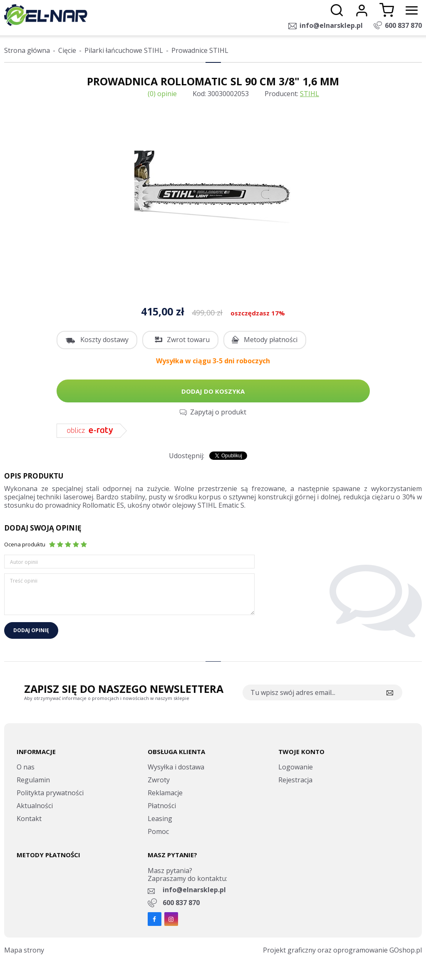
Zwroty (159, 780)
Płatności (162, 806)
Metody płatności (271, 340)
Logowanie (296, 767)
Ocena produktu (25, 544)
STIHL (310, 94)
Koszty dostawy (104, 340)
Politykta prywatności (50, 793)
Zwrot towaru (188, 340)
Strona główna (27, 50)
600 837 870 (403, 25)
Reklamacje (165, 793)
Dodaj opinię (31, 630)
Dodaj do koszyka (213, 391)
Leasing (160, 819)
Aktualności (35, 806)
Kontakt (29, 819)
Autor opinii (24, 562)
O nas (26, 767)
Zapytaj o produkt (218, 412)
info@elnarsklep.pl (331, 25)
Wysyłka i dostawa (176, 767)
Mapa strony (24, 950)
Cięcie (67, 50)
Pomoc (158, 831)
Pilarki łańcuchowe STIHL (124, 50)
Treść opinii (24, 581)
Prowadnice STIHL (200, 50)
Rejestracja (295, 780)
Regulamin (33, 780)
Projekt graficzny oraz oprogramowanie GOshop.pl (342, 950)
